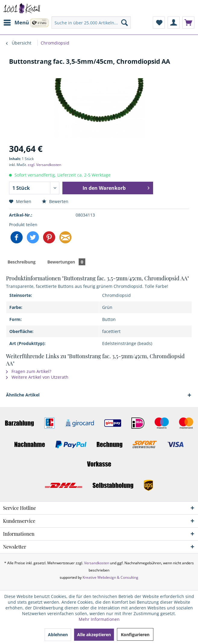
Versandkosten (97, 563)
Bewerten (55, 201)
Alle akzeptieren (94, 635)
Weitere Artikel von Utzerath (37, 377)
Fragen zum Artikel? (29, 371)
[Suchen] (124, 23)
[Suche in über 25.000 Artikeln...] (91, 23)
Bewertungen (66, 262)
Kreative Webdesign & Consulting (110, 577)
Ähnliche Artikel (23, 395)
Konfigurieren (135, 635)
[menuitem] (16, 23)
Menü (16, 22)
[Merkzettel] (159, 23)
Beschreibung (22, 262)
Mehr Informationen (99, 619)
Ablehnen (58, 635)
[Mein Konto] (174, 23)
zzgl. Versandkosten (44, 165)
